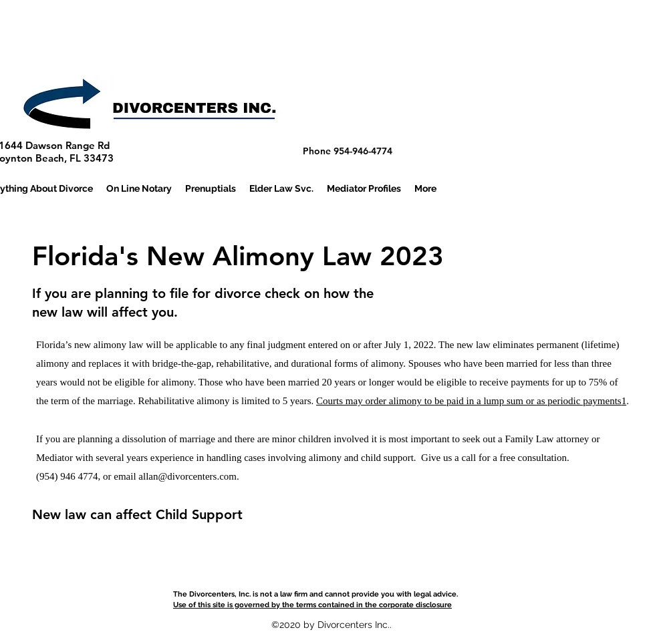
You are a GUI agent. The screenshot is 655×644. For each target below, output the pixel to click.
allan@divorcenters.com (187, 476)
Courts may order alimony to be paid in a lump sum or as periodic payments (469, 401)
